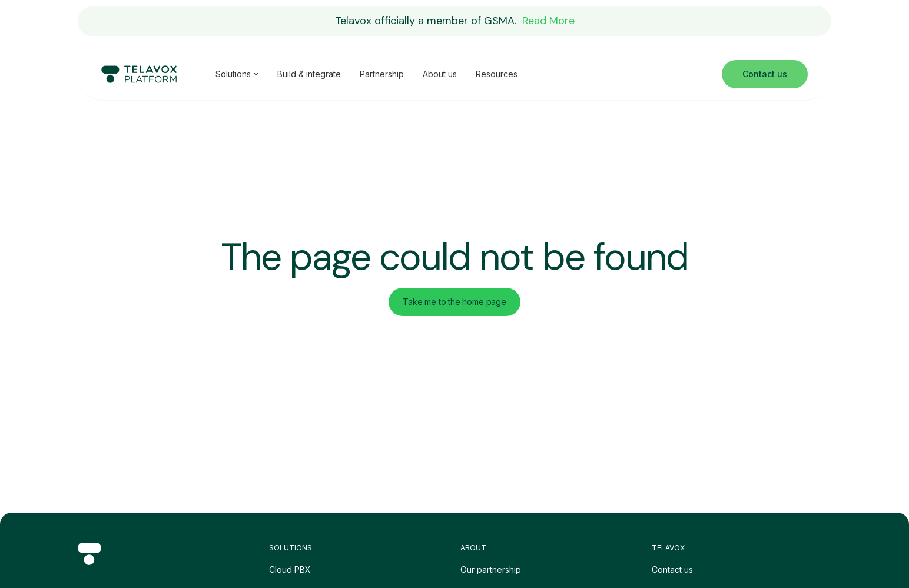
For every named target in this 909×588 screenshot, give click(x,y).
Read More (548, 21)
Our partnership (491, 569)
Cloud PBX (290, 569)
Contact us (672, 569)
